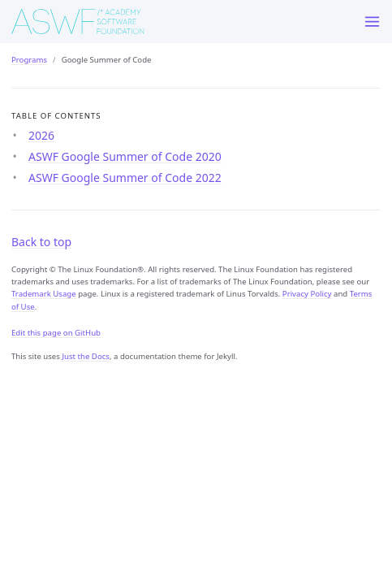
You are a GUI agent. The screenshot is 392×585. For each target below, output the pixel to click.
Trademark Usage (44, 294)
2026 (41, 135)
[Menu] (372, 22)
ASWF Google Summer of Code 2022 (125, 178)
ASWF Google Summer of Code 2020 (125, 156)
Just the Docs (86, 356)
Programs (29, 60)
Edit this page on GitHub (56, 333)
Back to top (41, 242)
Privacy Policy (307, 294)
